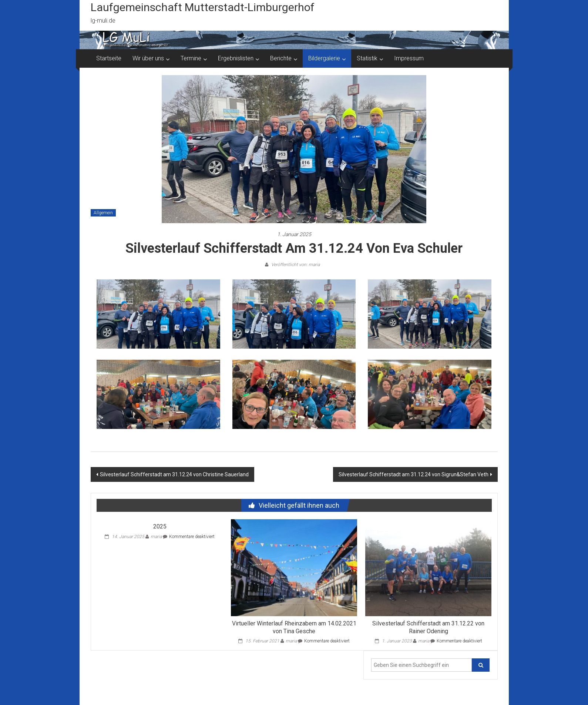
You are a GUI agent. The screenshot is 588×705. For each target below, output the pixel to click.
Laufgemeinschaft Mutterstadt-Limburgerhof (203, 7)
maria (156, 537)
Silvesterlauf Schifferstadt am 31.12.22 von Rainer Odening (428, 627)
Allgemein (103, 213)
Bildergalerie (324, 58)
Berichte (281, 58)
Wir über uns (148, 58)
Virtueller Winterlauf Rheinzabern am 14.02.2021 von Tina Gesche (294, 627)
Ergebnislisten (236, 58)
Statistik (367, 58)
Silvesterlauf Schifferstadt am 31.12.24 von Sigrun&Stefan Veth (414, 474)
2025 (160, 526)
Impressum (409, 58)
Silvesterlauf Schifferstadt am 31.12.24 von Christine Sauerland (174, 474)
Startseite (109, 58)
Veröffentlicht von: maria (295, 265)
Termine (191, 58)
